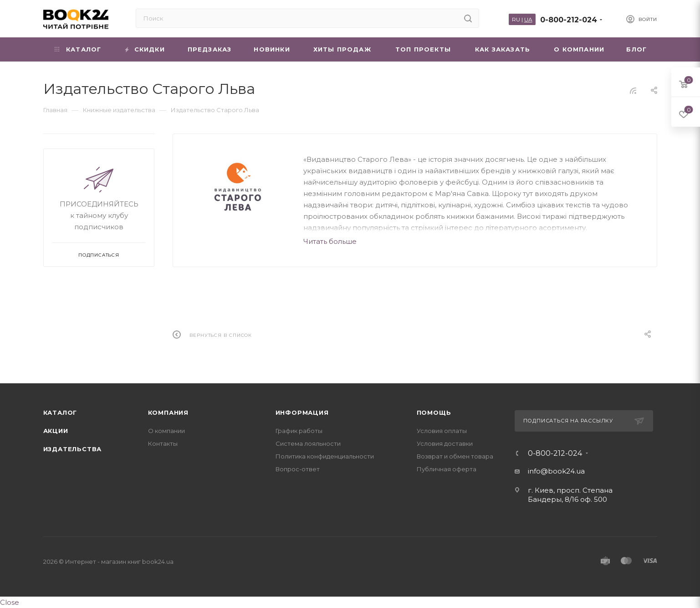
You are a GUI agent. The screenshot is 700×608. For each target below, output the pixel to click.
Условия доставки (445, 443)
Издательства (73, 449)
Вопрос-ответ (298, 469)
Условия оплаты (442, 431)
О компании (166, 431)
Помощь (434, 412)
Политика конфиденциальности (325, 456)
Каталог (60, 412)
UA (528, 19)
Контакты (163, 443)
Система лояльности (308, 443)
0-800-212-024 (569, 20)
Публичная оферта (447, 469)
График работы (299, 431)
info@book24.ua (556, 471)
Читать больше (330, 241)
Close (10, 602)
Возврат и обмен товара (455, 456)
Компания (168, 412)
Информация (302, 412)
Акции (56, 431)
